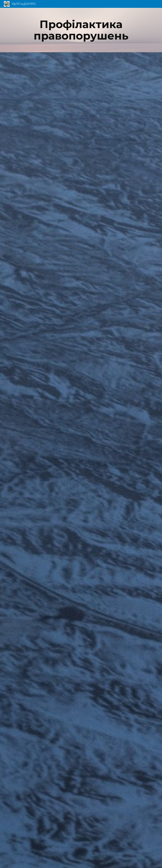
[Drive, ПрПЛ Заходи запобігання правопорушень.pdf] (81, 460)
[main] (81, 30)
